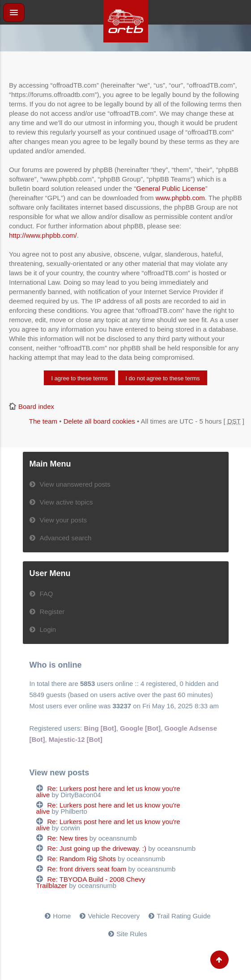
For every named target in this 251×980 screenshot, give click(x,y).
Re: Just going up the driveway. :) (97, 848)
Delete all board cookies (99, 421)
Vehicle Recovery (114, 916)
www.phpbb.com (180, 198)
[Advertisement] (126, 63)
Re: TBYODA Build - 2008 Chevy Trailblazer (91, 882)
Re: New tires (68, 838)
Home (62, 916)
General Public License (170, 188)
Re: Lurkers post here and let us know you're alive (108, 792)
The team (43, 421)
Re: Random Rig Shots (82, 859)
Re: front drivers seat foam (87, 869)
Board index (36, 406)
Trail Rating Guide (183, 916)
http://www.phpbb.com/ (43, 235)
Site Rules (132, 934)
